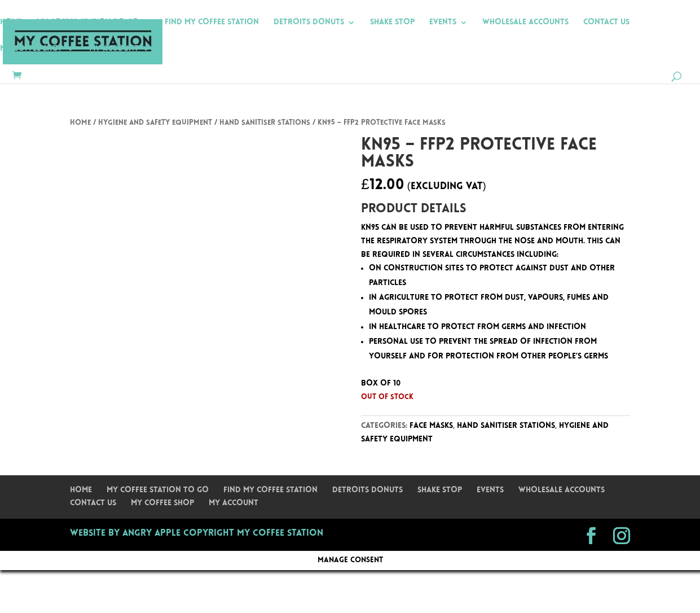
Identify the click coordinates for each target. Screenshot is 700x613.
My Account (114, 49)
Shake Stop (392, 23)
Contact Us (606, 23)
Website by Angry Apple (125, 533)
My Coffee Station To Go (88, 23)
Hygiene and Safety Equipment (155, 123)
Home (11, 23)
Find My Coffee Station (212, 23)
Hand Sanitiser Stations (265, 123)
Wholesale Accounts (525, 23)
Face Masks (431, 426)
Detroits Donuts (309, 23)
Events (443, 23)
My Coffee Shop (32, 49)
